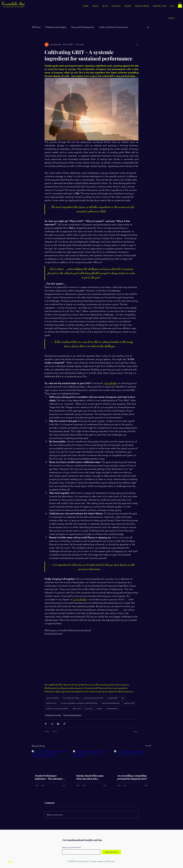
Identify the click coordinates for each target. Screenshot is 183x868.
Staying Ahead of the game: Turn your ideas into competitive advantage (90, 777)
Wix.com (111, 861)
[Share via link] (64, 724)
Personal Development (83, 27)
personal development (111, 703)
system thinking (52, 698)
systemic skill (129, 703)
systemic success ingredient (57, 708)
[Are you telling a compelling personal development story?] (133, 761)
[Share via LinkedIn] (58, 724)
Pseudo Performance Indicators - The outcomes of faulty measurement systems (50, 777)
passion (100, 708)
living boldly (112, 698)
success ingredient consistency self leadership (79, 703)
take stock (77, 708)
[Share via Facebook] (46, 724)
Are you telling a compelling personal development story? (132, 777)
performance (51, 703)
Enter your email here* (72, 847)
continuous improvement (93, 698)
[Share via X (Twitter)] (52, 724)
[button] (142, 6)
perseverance (113, 708)
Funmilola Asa (14, 4)
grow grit (89, 708)
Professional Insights (56, 27)
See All (148, 746)
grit (123, 698)
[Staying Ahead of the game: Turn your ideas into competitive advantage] (92, 761)
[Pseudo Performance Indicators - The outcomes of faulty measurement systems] (50, 761)
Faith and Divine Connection (114, 27)
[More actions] (137, 45)
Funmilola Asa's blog (71, 698)
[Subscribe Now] (111, 852)
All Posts (36, 27)
